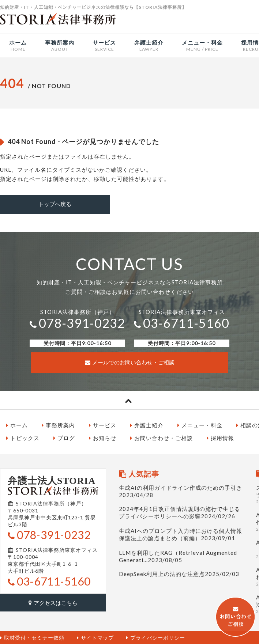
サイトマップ (95, 637)
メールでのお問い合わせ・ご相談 (130, 362)
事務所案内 (58, 424)
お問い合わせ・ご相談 (162, 437)
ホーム (17, 424)
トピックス (23, 437)
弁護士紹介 (147, 424)
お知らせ (103, 437)
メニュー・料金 (200, 424)
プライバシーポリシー (156, 637)
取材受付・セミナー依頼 (32, 637)
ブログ (64, 437)
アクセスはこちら (53, 602)
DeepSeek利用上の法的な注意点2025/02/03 (179, 573)
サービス (103, 424)
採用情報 (220, 437)
